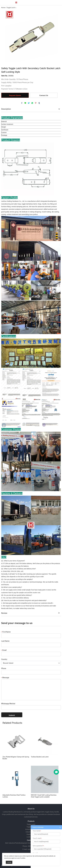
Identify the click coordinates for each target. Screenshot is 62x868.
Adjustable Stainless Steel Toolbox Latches (14, 796)
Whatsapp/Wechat (8, 704)
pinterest (36, 103)
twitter (29, 103)
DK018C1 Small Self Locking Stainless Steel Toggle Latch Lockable (44, 796)
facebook (22, 103)
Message (5, 678)
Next (58, 36)
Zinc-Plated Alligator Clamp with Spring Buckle (16, 758)
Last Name (5, 641)
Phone (4, 668)
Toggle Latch (11, 8)
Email (4, 650)
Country (4, 659)
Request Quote (15, 95)
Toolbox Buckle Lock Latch (40, 757)
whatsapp (32, 103)
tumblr (39, 103)
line (25, 103)
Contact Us (44, 95)
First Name (6, 632)
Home (3, 8)
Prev (4, 36)
